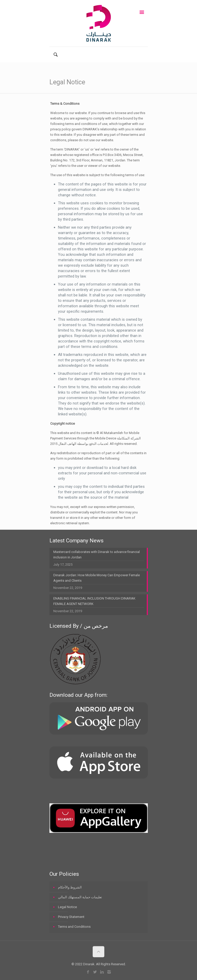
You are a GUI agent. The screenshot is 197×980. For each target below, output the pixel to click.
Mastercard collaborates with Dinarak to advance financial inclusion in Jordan (97, 555)
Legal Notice (67, 907)
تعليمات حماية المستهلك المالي (80, 897)
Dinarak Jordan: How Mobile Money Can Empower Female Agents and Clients (97, 578)
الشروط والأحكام (70, 887)
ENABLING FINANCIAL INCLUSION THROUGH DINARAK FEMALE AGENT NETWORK (94, 601)
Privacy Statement (71, 917)
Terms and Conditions (74, 927)
